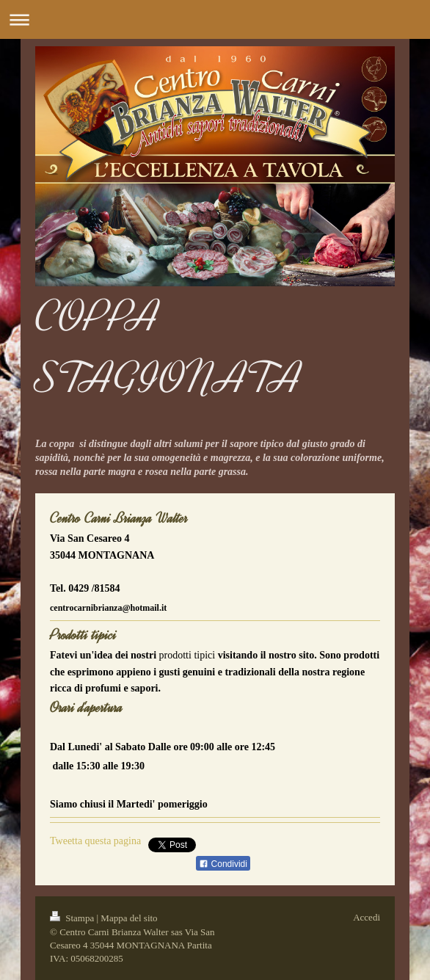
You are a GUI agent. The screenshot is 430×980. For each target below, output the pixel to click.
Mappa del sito (129, 918)
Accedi (367, 917)
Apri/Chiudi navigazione (215, 19)
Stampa (73, 918)
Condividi (223, 864)
